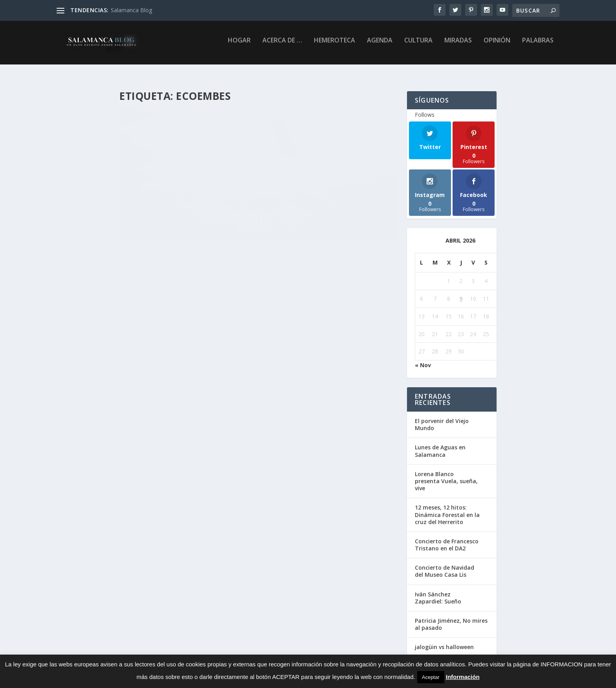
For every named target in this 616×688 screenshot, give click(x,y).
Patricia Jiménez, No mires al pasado (451, 618)
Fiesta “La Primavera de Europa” (184, 202)
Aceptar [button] (431, 677)
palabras (538, 46)
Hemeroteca (335, 46)
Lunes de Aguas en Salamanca (440, 445)
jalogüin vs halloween (444, 641)
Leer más (145, 354)
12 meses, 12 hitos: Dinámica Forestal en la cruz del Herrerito (447, 509)
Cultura (418, 46)
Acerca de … (282, 46)
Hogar (239, 46)
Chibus (168, 214)
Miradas (458, 46)
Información (463, 677)
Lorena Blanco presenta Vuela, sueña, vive (446, 475)
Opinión (497, 46)
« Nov (423, 359)
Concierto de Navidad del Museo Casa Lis (445, 565)
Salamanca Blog (131, 10)
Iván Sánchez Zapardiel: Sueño (438, 592)
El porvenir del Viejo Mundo (442, 419)
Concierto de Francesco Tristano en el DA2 (447, 539)
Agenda (380, 46)
